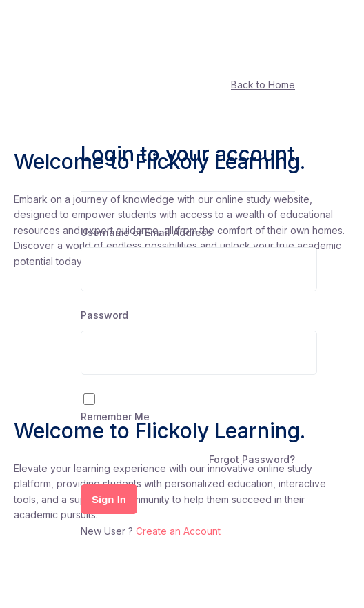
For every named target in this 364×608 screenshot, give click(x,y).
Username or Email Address (146, 232)
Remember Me (115, 416)
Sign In (109, 499)
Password (104, 315)
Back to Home (263, 85)
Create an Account (178, 531)
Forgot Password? (252, 459)
